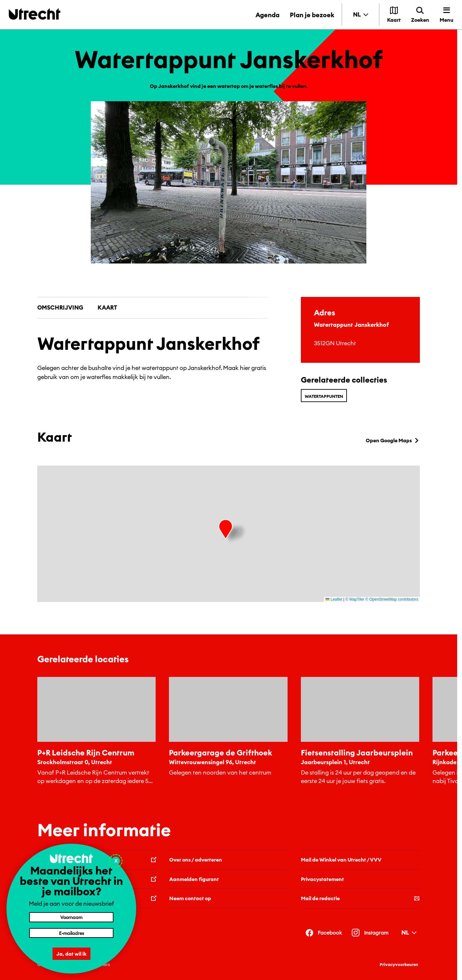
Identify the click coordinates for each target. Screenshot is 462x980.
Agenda (267, 15)
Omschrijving (60, 307)
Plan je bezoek (312, 15)
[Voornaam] (71, 917)
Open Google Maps (393, 440)
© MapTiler (355, 599)
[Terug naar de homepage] (35, 14)
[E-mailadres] (71, 933)
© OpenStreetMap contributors (392, 599)
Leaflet (334, 599)
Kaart (107, 307)
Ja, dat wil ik (71, 954)
